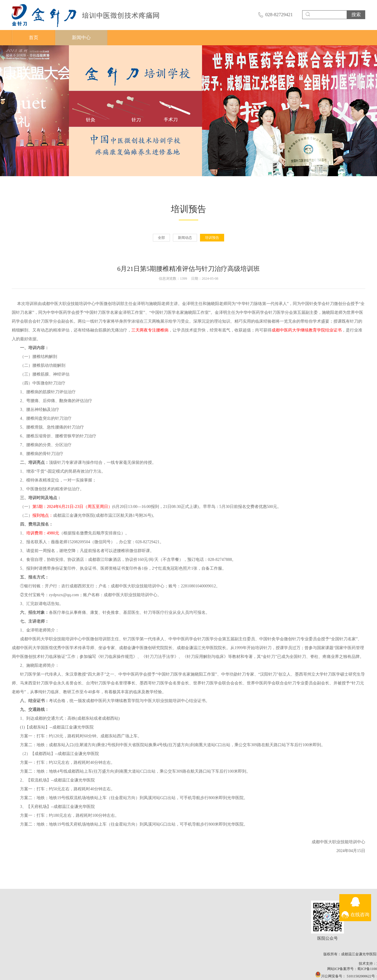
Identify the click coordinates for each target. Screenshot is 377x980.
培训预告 (212, 238)
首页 (34, 37)
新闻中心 (81, 37)
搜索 (356, 15)
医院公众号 (338, 917)
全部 (161, 238)
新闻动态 (185, 238)
